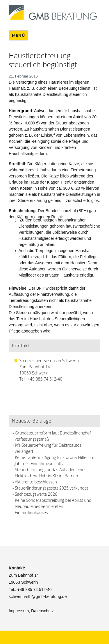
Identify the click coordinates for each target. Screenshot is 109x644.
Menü (18, 35)
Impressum (19, 611)
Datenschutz (42, 611)
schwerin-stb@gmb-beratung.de (38, 597)
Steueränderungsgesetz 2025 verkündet (51, 488)
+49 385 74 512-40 (45, 379)
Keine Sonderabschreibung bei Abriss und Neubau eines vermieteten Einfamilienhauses (53, 506)
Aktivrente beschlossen (36, 482)
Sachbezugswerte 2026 (36, 494)
